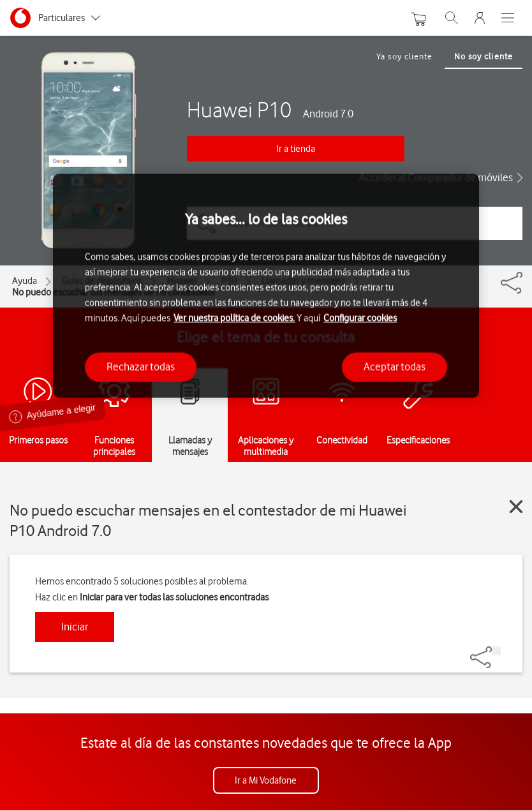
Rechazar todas (141, 367)
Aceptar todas (395, 367)
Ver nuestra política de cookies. (234, 318)
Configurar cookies (360, 318)
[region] (266, 286)
